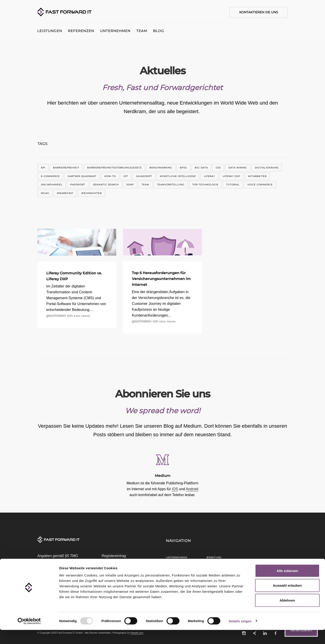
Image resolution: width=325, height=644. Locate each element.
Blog (170, 31)
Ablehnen (287, 614)
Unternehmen (121, 31)
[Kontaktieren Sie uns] (256, 12)
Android (192, 489)
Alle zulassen (287, 585)
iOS (175, 489)
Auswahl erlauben (287, 600)
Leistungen (50, 31)
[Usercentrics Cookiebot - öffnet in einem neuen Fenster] (29, 635)
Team (151, 31)
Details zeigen (240, 635)
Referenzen (84, 31)
